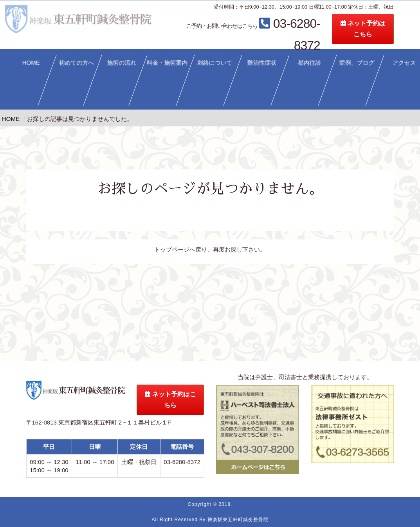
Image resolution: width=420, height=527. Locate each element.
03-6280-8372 (282, 25)
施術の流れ (122, 62)
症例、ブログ (357, 62)
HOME (31, 62)
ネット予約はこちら (170, 400)
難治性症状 (262, 62)
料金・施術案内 (167, 62)
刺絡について (215, 62)
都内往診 (309, 62)
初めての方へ (76, 62)
